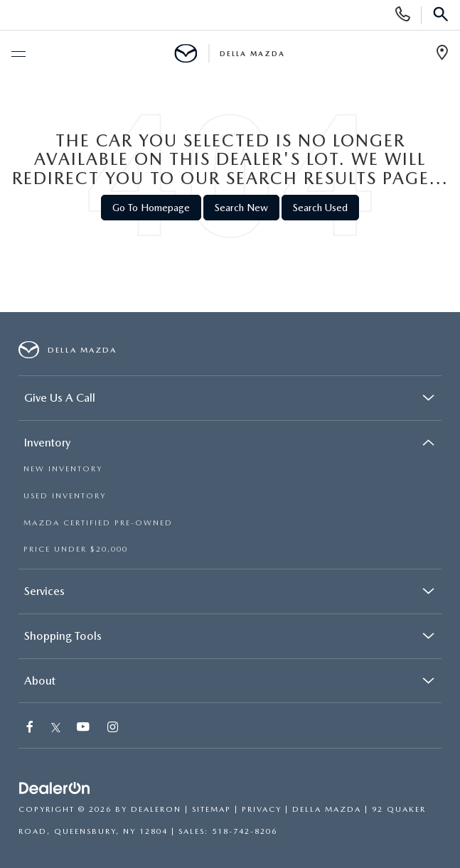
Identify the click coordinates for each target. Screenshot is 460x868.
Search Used (320, 208)
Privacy (262, 809)
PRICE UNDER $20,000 (76, 549)
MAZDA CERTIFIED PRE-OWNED (98, 523)
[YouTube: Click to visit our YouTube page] (84, 728)
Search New (241, 208)
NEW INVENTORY (63, 469)
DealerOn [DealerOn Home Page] (156, 809)
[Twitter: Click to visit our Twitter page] (56, 728)
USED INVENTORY (65, 496)
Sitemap (212, 809)
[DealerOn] (55, 789)
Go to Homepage (151, 208)
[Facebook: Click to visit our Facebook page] (31, 728)
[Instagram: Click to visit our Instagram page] (113, 728)
